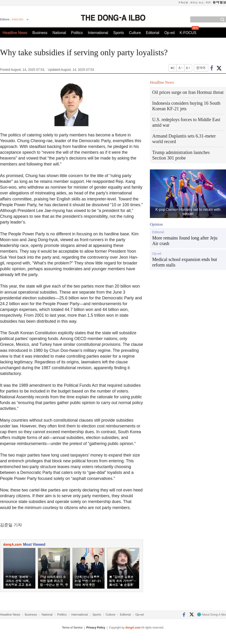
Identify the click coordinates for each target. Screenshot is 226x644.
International (98, 33)
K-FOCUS (188, 33)
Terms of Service (72, 628)
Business (40, 33)
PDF (208, 2)
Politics (77, 33)
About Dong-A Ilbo (212, 615)
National (59, 33)
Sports (119, 33)
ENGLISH (18, 19)
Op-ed (169, 33)
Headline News (15, 33)
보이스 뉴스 (197, 2)
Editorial (153, 33)
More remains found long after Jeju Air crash (185, 241)
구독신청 (183, 2)
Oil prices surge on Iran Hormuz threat (188, 92)
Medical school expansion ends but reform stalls (185, 262)
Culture (135, 33)
